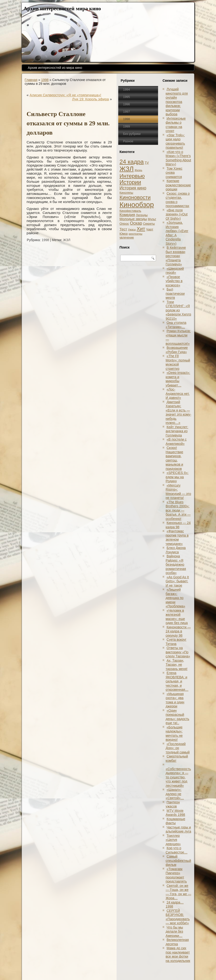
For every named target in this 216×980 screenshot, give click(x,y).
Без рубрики (132, 134)
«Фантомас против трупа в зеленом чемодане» (177, 537)
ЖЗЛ (67, 240)
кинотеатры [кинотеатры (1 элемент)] (136, 234)
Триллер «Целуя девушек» (173, 840)
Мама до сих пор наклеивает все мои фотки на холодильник (178, 954)
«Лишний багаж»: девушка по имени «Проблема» (175, 598)
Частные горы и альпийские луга (178, 829)
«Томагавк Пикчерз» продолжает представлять (176, 875)
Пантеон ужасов (173, 804)
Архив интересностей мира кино (62, 8)
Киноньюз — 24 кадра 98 (178, 525)
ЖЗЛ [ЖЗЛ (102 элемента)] (126, 169)
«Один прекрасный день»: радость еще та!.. (177, 717)
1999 (126, 126)
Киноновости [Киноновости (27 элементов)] (135, 197)
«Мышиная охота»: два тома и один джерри (175, 700)
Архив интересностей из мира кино (55, 68)
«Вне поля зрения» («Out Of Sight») (177, 214)
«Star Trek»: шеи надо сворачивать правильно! (175, 141)
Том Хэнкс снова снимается (174, 173)
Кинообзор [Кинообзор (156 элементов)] (137, 205)
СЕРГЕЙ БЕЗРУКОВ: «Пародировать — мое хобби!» (178, 917)
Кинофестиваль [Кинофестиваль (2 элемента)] (130, 211)
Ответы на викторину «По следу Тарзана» (178, 652)
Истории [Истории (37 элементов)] (130, 182)
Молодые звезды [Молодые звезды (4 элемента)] (133, 219)
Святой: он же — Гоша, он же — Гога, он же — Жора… (178, 892)
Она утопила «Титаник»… (176, 325)
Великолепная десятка (177, 942)
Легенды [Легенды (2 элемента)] (142, 215)
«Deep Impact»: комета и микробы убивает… (178, 379)
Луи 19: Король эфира (90, 99)
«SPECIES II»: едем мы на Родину (177, 477)
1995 (126, 97)
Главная (31, 80)
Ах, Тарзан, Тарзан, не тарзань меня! (177, 665)
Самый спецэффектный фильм (178, 861)
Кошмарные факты (175, 821)
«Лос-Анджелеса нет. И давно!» (178, 394)
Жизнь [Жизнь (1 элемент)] (138, 170)
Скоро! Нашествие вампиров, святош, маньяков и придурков (174, 458)
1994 (126, 89)
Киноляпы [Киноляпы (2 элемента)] (126, 193)
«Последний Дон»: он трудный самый (178, 748)
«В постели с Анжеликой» (176, 442)
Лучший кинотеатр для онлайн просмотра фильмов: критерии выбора (177, 102)
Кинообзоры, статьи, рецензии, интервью (124, 971)
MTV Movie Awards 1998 (175, 813)
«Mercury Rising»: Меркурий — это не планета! (178, 492)
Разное (128, 141)
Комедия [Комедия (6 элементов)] (127, 215)
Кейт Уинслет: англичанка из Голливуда (177, 431)
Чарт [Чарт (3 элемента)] (150, 229)
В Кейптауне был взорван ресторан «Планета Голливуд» (176, 256)
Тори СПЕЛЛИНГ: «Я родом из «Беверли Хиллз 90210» (178, 310)
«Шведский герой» (175, 271)
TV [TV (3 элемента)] (147, 163)
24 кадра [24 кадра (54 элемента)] (132, 162)
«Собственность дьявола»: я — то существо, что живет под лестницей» (178, 777)
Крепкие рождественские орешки (178, 185)
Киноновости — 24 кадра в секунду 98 (178, 631)
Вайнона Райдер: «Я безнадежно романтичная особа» (176, 564)
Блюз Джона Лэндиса (176, 550)
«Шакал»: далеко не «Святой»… (175, 794)
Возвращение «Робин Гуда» (177, 350)
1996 (126, 104)
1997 (126, 112)
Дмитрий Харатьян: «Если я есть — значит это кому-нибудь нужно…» (178, 412)
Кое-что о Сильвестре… (177, 850)
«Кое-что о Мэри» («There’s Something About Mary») (178, 158)
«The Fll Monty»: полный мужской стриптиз (178, 362)
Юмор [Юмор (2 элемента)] (124, 234)
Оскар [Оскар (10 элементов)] (136, 223)
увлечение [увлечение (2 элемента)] (127, 238)
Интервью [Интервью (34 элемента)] (132, 176)
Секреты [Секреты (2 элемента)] (149, 224)
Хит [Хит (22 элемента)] (141, 229)
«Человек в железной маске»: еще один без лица (177, 617)
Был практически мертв (175, 293)
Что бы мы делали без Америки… (174, 932)
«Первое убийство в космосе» (174, 281)
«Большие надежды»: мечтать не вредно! (174, 734)
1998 (45, 80)
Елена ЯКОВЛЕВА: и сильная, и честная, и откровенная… (177, 681)
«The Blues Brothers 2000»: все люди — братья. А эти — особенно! (178, 510)
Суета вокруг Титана (176, 642)
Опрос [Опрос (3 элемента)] (124, 224)
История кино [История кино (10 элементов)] (133, 188)
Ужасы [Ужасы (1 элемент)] (132, 229)
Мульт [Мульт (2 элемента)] (152, 219)
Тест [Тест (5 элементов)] (123, 229)
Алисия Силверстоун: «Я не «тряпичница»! (65, 95)
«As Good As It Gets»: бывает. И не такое (177, 581)
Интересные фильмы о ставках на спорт (176, 125)
